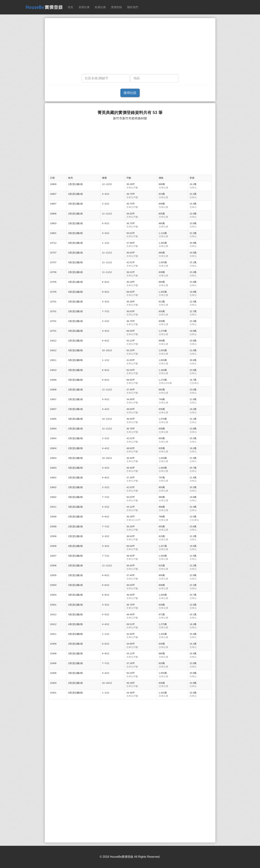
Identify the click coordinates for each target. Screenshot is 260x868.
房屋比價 (84, 7)
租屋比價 (100, 7)
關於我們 (133, 7)
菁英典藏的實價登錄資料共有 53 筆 (130, 113)
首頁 (70, 7)
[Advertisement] (130, 47)
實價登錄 (116, 7)
